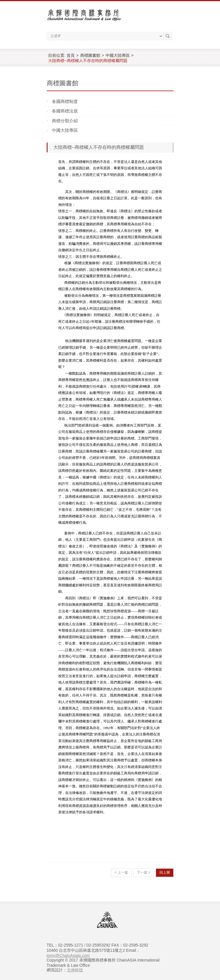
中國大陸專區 (118, 55)
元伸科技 (75, 970)
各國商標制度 (65, 101)
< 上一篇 (121, 872)
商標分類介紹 (65, 121)
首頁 (71, 55)
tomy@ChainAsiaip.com (68, 955)
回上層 (165, 872)
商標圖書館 (90, 55)
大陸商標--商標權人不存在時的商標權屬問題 (88, 61)
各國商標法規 (65, 111)
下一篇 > (144, 872)
